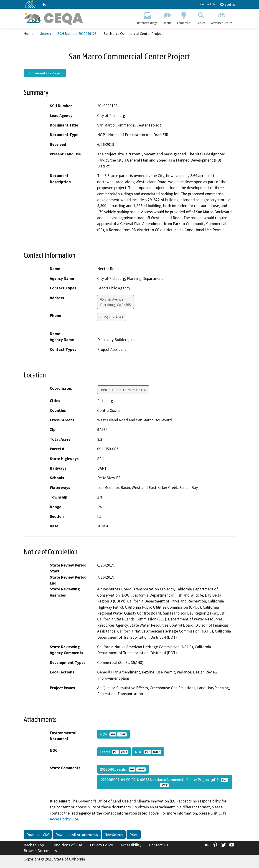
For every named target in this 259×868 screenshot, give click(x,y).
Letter (114, 752)
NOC (148, 752)
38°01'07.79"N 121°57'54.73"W (123, 390)
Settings (227, 4)
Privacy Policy (101, 845)
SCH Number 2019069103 (77, 34)
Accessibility (131, 845)
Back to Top (34, 845)
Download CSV (38, 835)
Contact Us (208, 4)
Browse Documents (40, 851)
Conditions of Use (67, 845)
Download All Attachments (77, 835)
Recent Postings (147, 17)
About (167, 17)
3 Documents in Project (45, 73)
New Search (114, 835)
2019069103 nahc (123, 770)
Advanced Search (222, 17)
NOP (113, 735)
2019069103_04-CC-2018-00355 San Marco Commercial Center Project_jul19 (164, 783)
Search (201, 17)
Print (134, 835)
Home (28, 34)
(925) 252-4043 (112, 317)
